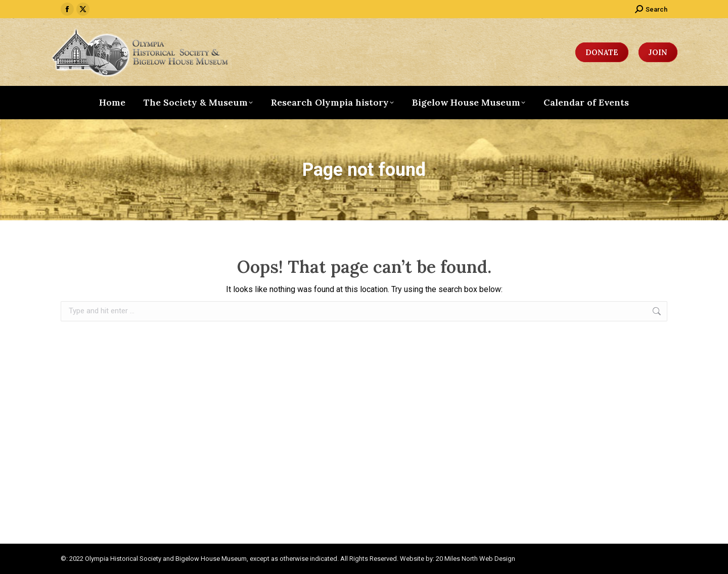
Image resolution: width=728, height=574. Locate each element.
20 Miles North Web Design (475, 559)
